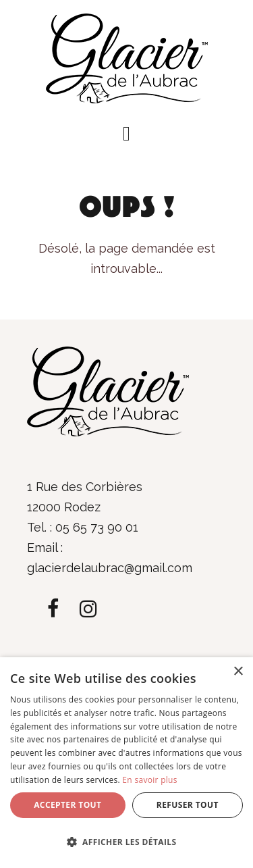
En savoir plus (149, 780)
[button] (126, 134)
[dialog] (126, 763)
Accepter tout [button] (67, 805)
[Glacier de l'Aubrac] (127, 57)
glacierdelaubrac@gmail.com (110, 568)
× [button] (238, 672)
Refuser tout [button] (188, 805)
